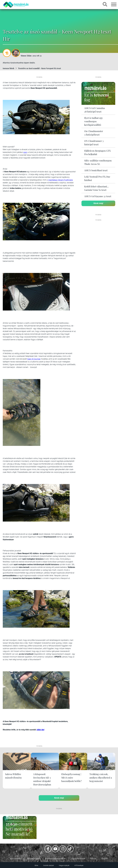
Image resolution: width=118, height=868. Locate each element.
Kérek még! (98, 203)
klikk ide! (40, 730)
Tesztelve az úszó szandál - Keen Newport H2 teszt (40, 68)
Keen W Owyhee (34, 359)
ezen (25, 152)
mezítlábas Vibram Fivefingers (60, 180)
